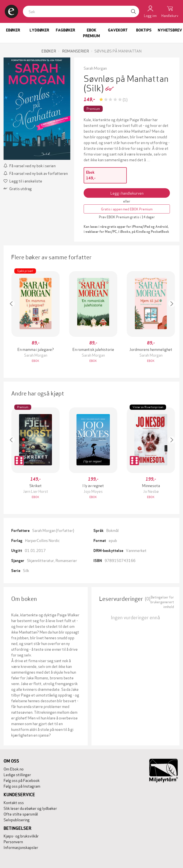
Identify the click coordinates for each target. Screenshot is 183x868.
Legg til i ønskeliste (23, 181)
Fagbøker (65, 30)
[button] (14, 317)
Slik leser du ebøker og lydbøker (30, 808)
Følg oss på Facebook (22, 780)
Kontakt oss (14, 802)
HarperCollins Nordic (42, 540)
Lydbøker (39, 30)
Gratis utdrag (18, 188)
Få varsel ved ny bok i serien (30, 165)
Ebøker (13, 30)
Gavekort (118, 30)
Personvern (13, 841)
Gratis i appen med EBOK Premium (127, 209)
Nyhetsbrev (170, 30)
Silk (26, 570)
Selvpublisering (17, 819)
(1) (125, 99)
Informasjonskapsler (21, 847)
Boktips (144, 30)
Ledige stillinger (17, 774)
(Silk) (94, 87)
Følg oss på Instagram (22, 786)
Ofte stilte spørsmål (21, 814)
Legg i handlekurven (127, 193)
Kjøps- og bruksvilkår (21, 836)
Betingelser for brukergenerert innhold (162, 602)
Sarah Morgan (95, 68)
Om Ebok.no (14, 769)
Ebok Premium (91, 33)
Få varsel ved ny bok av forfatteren (36, 173)
